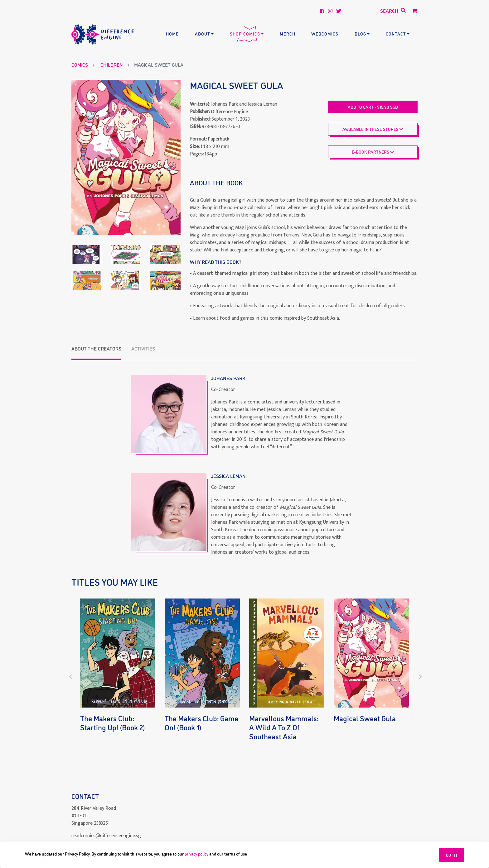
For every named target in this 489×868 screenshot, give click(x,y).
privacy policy (196, 854)
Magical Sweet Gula (365, 718)
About (203, 33)
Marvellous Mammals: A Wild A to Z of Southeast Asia (284, 727)
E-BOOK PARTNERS (373, 152)
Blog (360, 33)
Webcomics (325, 33)
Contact (396, 33)
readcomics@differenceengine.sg (106, 821)
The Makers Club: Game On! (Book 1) (201, 723)
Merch (288, 33)
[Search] (372, 11)
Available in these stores (373, 129)
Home (172, 33)
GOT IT (452, 855)
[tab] (96, 352)
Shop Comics (245, 33)
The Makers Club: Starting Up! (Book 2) (113, 723)
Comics (80, 64)
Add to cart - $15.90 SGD (373, 107)
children (112, 64)
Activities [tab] (143, 348)
